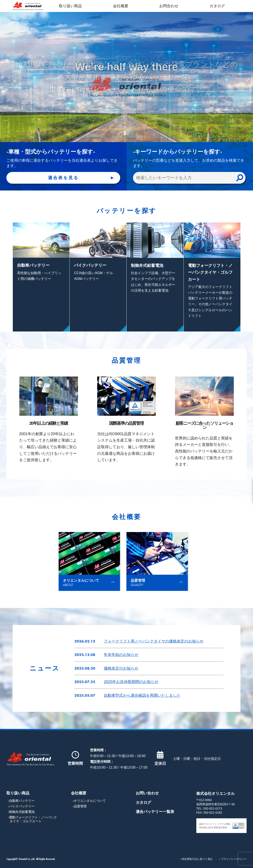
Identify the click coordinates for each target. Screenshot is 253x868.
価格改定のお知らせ (121, 668)
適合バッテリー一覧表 (155, 812)
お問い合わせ (147, 793)
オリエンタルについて (90, 801)
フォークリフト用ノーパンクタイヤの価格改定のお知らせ (154, 641)
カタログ (217, 6)
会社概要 (121, 6)
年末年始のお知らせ (121, 655)
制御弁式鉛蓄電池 (22, 812)
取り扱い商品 (70, 6)
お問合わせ (169, 6)
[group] (89, 561)
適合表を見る (63, 178)
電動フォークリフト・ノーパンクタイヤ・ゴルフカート (33, 819)
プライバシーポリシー (234, 859)
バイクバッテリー (22, 806)
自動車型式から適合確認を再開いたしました (142, 695)
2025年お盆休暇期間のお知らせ (131, 682)
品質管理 (80, 806)
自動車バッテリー (22, 801)
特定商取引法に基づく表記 (197, 859)
